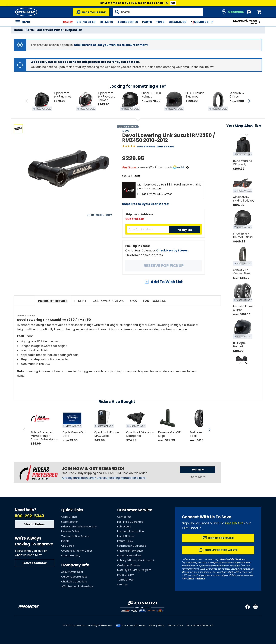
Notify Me (185, 230)
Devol (126, 131)
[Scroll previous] (241, 135)
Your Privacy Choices (134, 625)
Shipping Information (130, 551)
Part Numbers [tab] (155, 301)
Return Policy (125, 541)
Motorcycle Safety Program (134, 570)
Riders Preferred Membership (79, 527)
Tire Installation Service (75, 536)
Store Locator (70, 522)
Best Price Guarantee (130, 522)
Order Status (69, 517)
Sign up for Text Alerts (221, 550)
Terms (191, 578)
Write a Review (165, 147)
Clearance (178, 22)
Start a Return (35, 524)
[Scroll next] (247, 135)
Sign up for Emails (221, 538)
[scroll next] (209, 430)
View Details (68, 253)
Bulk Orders (124, 527)
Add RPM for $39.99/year (157, 194)
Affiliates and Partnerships (77, 586)
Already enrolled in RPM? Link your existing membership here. (104, 478)
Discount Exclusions (129, 555)
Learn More (198, 477)
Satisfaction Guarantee (132, 546)
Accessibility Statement (200, 625)
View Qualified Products (232, 559)
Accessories (128, 22)
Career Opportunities (74, 577)
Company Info (75, 565)
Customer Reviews (129, 565)
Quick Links (72, 510)
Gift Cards (68, 546)
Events (65, 541)
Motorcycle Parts (49, 30)
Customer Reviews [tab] (108, 301)
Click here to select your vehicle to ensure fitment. (111, 45)
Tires (160, 22)
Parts (147, 22)
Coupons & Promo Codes (77, 551)
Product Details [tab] (53, 301)
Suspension (74, 30)
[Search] (158, 12)
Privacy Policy (126, 575)
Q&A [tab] (134, 301)
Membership (202, 22)
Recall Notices (126, 536)
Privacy (201, 578)
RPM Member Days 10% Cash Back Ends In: (135, 3)
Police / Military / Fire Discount (136, 560)
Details (156, 189)
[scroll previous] (24, 430)
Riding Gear (86, 22)
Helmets (106, 22)
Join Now (198, 470)
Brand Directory (71, 555)
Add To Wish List (167, 282)
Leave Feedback (35, 563)
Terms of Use (125, 580)
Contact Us (124, 517)
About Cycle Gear (72, 572)
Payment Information (131, 531)
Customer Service (135, 510)
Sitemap (122, 585)
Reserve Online (70, 531)
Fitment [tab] (80, 301)
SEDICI (68, 22)
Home (18, 30)
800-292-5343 (29, 516)
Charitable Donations (74, 582)
